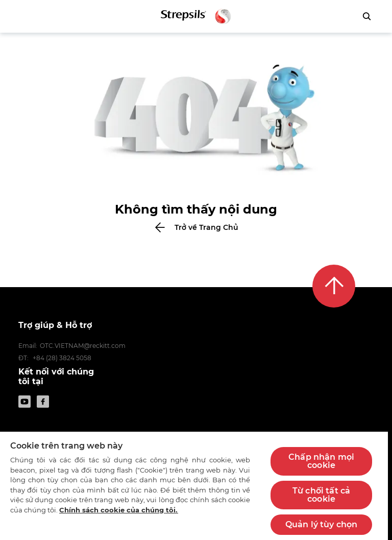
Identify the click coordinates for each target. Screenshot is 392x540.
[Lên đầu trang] (334, 286)
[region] (194, 485)
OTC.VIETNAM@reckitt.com (83, 346)
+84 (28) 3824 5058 (62, 358)
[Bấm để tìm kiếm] (366, 16)
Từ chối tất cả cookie (321, 495)
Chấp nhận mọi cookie (321, 461)
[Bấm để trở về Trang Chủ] (196, 227)
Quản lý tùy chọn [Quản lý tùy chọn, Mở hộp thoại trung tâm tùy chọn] (322, 524)
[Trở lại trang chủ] (196, 16)
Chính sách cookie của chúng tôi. (119, 510)
